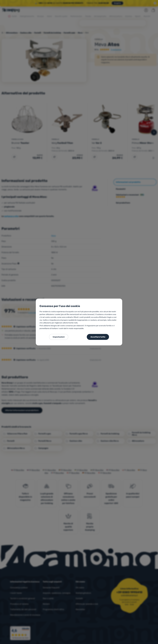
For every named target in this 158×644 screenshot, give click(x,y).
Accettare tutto (98, 337)
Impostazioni (59, 337)
